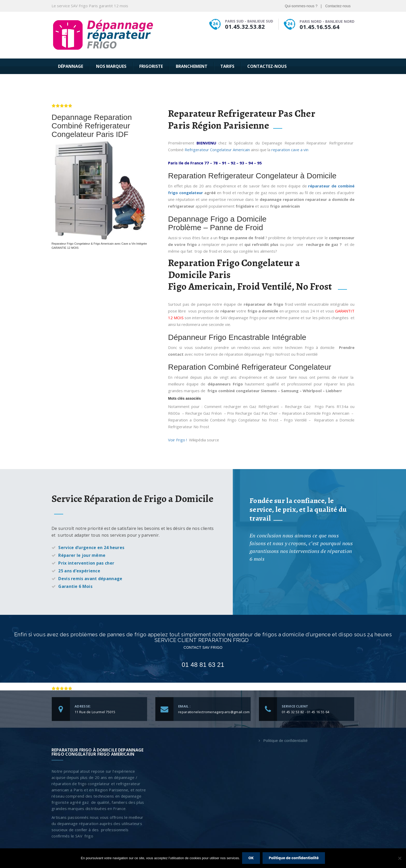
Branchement (192, 66)
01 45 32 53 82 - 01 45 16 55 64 (305, 712)
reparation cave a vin (290, 150)
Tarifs (227, 66)
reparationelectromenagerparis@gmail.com (214, 712)
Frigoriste (151, 66)
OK (251, 858)
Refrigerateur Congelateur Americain (217, 150)
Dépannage (71, 66)
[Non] (400, 858)
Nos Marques (111, 66)
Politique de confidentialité (285, 741)
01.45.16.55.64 (320, 27)
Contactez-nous (338, 6)
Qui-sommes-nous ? (301, 6)
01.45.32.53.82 (245, 26)
